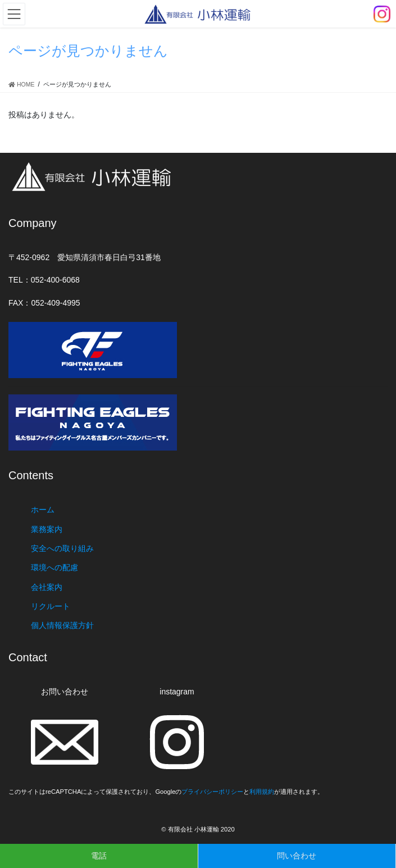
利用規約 (262, 792)
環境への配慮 (54, 567)
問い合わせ (297, 856)
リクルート (51, 606)
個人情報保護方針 (62, 625)
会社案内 (47, 587)
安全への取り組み (62, 548)
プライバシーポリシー (212, 792)
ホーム (43, 510)
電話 (99, 856)
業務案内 (47, 529)
